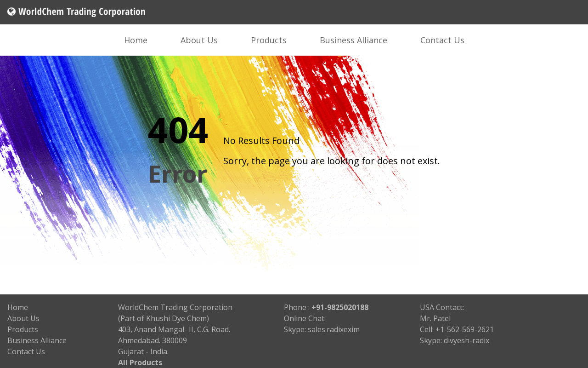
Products (269, 40)
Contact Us (442, 40)
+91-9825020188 (340, 307)
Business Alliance (353, 40)
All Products (140, 362)
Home (136, 40)
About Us (199, 40)
